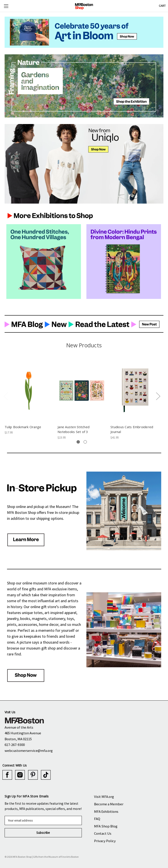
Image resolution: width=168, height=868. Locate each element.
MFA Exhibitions (106, 811)
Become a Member (109, 804)
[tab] (78, 442)
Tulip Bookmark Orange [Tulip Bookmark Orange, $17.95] (23, 427)
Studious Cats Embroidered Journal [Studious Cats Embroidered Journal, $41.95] (132, 429)
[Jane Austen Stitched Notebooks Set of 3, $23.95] (82, 390)
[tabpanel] (29, 397)
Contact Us (103, 833)
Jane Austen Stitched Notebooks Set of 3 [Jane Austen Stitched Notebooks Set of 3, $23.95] (73, 429)
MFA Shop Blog (106, 826)
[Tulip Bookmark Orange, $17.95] (29, 390)
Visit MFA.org (104, 797)
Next (158, 396)
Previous (6, 396)
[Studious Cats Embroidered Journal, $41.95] (135, 390)
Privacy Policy (105, 841)
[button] (84, 32)
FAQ (97, 819)
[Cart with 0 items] (162, 6)
